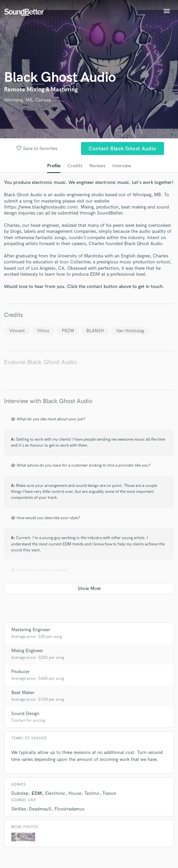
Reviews (97, 166)
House (75, 793)
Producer (20, 672)
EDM (37, 793)
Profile (54, 166)
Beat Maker (23, 693)
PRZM (68, 331)
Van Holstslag (130, 331)
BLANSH (95, 331)
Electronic (55, 793)
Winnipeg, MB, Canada (27, 100)
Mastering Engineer (31, 630)
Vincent (17, 331)
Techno (92, 793)
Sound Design (25, 714)
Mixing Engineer (27, 651)
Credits (75, 166)
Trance (109, 793)
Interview (122, 166)
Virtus (43, 331)
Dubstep (20, 793)
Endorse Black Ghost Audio (40, 362)
